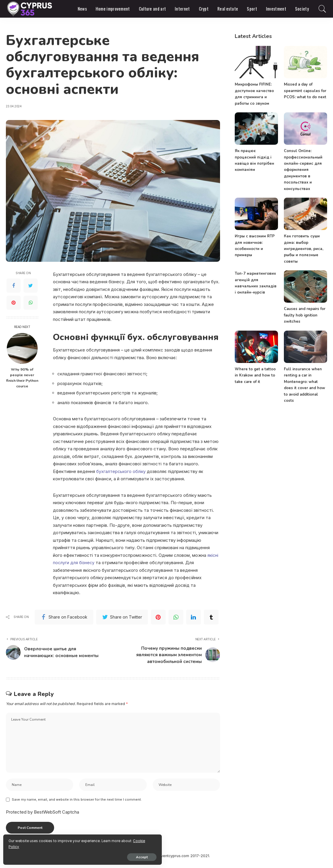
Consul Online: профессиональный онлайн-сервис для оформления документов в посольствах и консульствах (303, 170)
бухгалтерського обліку (121, 471)
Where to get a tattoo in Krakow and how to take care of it (255, 375)
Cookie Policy (74, 845)
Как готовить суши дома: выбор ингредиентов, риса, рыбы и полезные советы (303, 248)
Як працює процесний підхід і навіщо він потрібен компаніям (256, 157)
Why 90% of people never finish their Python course (22, 378)
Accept (72, 855)
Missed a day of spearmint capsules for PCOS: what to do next (305, 91)
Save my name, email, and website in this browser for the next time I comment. (77, 804)
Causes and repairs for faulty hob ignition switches (304, 315)
